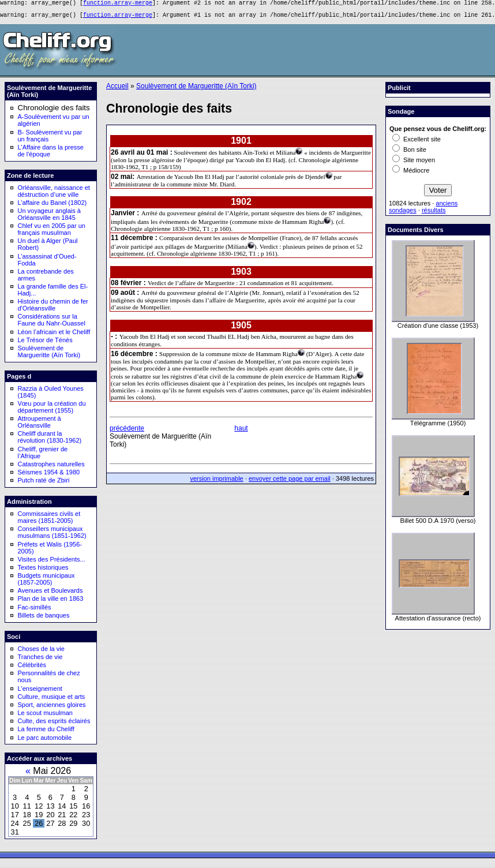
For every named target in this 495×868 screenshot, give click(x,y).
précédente (127, 432)
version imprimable (216, 482)
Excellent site (417, 143)
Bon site (409, 153)
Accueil (117, 89)
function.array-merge (118, 4)
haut (241, 432)
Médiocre (411, 174)
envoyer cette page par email (290, 482)
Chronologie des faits (54, 111)
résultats (434, 214)
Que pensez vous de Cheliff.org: (438, 132)
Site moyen (414, 163)
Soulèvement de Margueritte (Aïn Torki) (196, 89)
